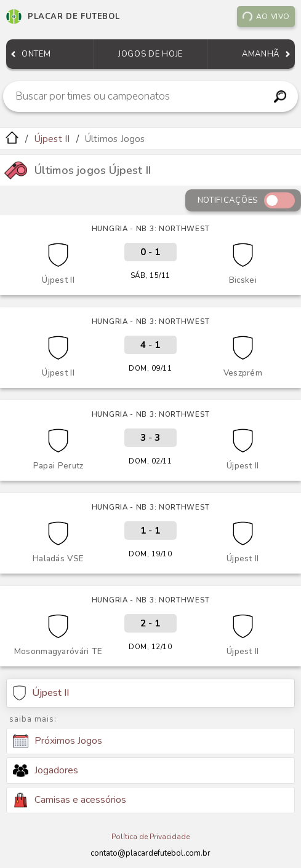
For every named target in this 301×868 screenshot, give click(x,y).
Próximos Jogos (58, 741)
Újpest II (52, 139)
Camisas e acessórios (70, 800)
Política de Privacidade (150, 837)
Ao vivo (266, 17)
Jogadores (46, 770)
